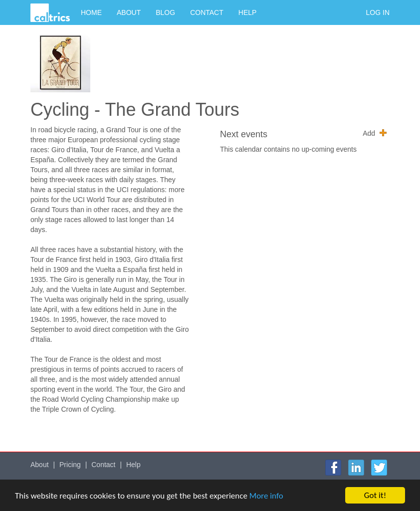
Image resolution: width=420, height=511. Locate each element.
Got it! (375, 495)
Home (91, 12)
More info (266, 496)
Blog (165, 12)
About (129, 12)
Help (248, 12)
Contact (207, 12)
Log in (378, 12)
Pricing (70, 465)
